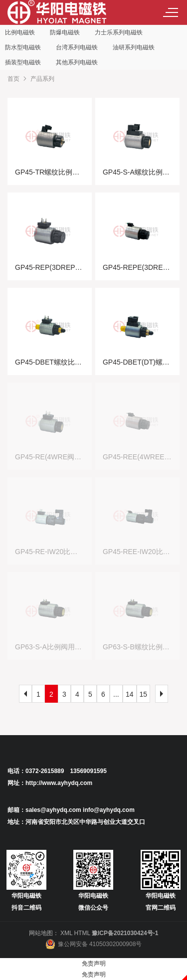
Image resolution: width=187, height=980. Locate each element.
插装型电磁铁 (23, 62)
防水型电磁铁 (23, 47)
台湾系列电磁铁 (77, 47)
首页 (13, 79)
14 (130, 694)
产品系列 (42, 79)
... (116, 694)
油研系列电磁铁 (134, 47)
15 (144, 694)
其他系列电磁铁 (77, 62)
